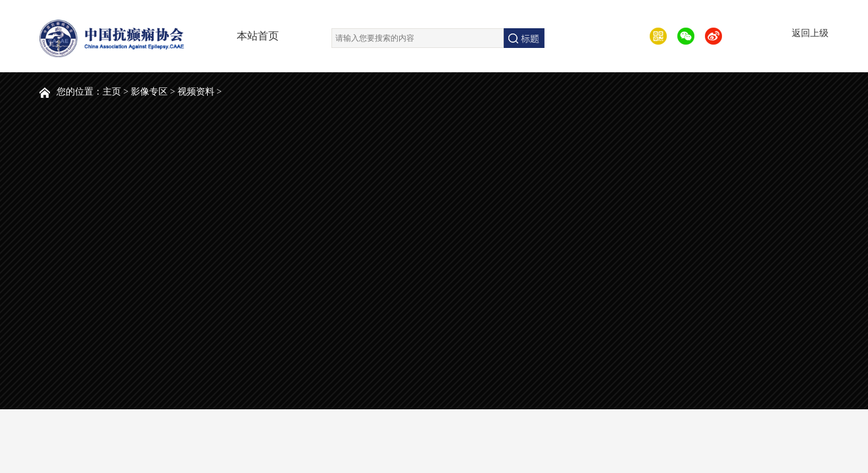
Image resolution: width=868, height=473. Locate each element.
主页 (112, 92)
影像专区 (149, 92)
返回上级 (810, 33)
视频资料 (196, 92)
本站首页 (258, 36)
